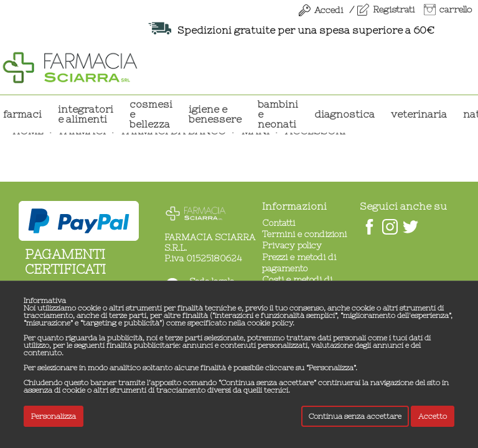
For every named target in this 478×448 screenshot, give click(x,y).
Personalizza (54, 416)
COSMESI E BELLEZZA (151, 114)
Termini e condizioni (304, 234)
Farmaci (22, 114)
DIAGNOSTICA (344, 114)
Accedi (329, 10)
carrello (456, 9)
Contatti (279, 223)
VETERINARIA (419, 114)
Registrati (394, 9)
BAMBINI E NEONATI (278, 114)
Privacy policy (292, 245)
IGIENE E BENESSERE (215, 114)
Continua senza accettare (355, 416)
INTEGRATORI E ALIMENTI (86, 114)
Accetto (433, 416)
